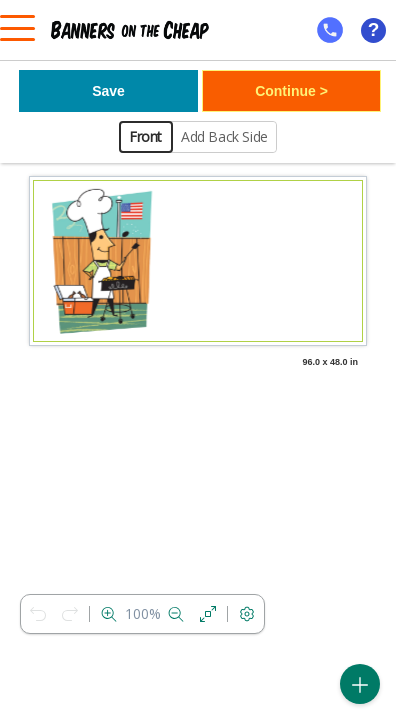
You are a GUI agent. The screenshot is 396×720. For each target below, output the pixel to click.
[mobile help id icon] (330, 30)
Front (145, 136)
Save (108, 91)
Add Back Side (224, 136)
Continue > (291, 91)
